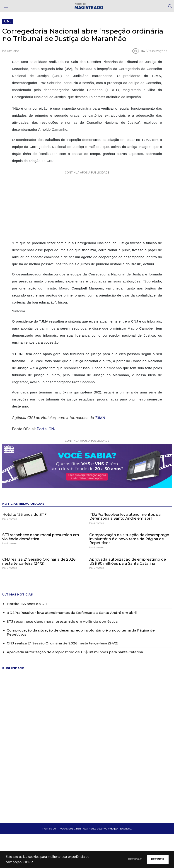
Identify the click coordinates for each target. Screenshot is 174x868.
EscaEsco (125, 828)
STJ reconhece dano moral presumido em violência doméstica (41, 537)
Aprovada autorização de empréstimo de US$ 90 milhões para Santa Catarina (128, 561)
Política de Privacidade (57, 828)
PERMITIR (154, 859)
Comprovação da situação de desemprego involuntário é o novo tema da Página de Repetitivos (129, 539)
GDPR (28, 862)
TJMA (100, 418)
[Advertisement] (87, 204)
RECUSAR (124, 859)
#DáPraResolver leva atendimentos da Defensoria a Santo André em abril (125, 517)
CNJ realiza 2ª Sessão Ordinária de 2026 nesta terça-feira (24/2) (39, 561)
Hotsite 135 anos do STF (24, 515)
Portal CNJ (47, 429)
